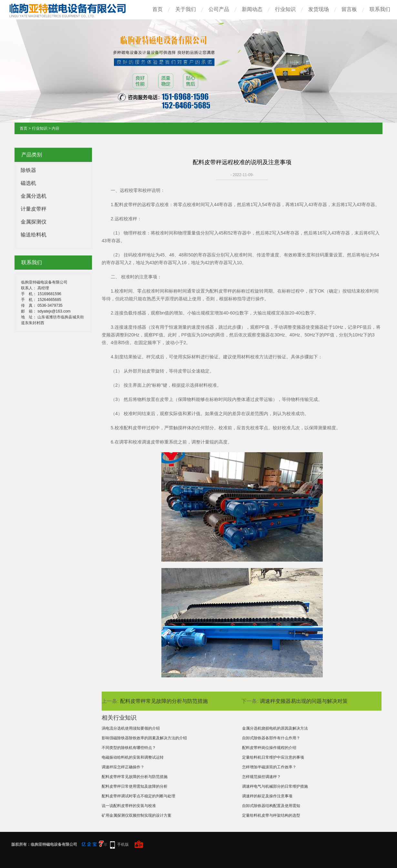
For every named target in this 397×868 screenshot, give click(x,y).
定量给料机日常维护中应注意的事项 (273, 757)
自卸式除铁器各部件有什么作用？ (271, 738)
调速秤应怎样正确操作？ (123, 767)
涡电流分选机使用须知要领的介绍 (131, 728)
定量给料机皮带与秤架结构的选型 (271, 815)
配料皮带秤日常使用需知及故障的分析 (135, 786)
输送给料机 (34, 235)
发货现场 (319, 9)
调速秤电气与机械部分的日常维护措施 (275, 786)
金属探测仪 (34, 222)
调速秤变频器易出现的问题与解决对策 (304, 701)
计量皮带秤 (34, 209)
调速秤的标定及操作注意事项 (267, 796)
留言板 (349, 9)
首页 (158, 9)
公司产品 (219, 9)
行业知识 (285, 9)
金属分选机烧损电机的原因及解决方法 (275, 728)
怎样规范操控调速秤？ (261, 777)
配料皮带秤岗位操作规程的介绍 (269, 748)
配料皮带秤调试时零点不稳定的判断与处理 (138, 796)
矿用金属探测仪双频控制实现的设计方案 (137, 815)
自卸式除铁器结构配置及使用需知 (271, 806)
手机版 (123, 844)
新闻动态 (252, 9)
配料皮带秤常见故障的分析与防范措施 (164, 701)
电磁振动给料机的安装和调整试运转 (133, 757)
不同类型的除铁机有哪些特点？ (129, 748)
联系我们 (380, 9)
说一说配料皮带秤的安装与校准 (129, 806)
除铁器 (28, 170)
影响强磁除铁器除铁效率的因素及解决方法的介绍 (144, 738)
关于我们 (186, 9)
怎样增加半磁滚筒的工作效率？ (269, 767)
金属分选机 (34, 196)
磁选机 (28, 183)
